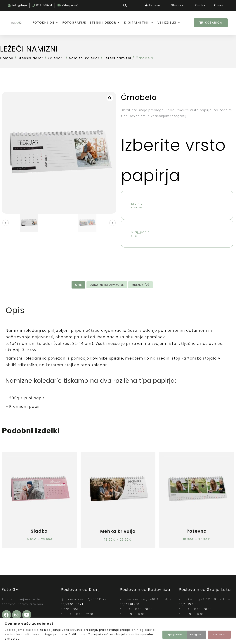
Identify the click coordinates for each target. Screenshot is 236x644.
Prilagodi (167, 634)
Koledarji (56, 66)
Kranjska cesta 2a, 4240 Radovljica (146, 613)
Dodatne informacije (107, 298)
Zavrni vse (192, 634)
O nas (218, 5)
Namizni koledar (84, 66)
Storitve (178, 6)
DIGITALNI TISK (141, 23)
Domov (7, 66)
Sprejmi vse (218, 634)
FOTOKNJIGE (46, 23)
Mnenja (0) (141, 298)
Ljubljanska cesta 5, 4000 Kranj (84, 613)
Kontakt (200, 5)
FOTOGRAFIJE (75, 23)
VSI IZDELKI (44, 30)
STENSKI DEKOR (107, 23)
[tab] (78, 297)
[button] (125, 6)
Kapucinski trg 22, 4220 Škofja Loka (204, 613)
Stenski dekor (31, 66)
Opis (78, 298)
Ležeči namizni (35, 56)
